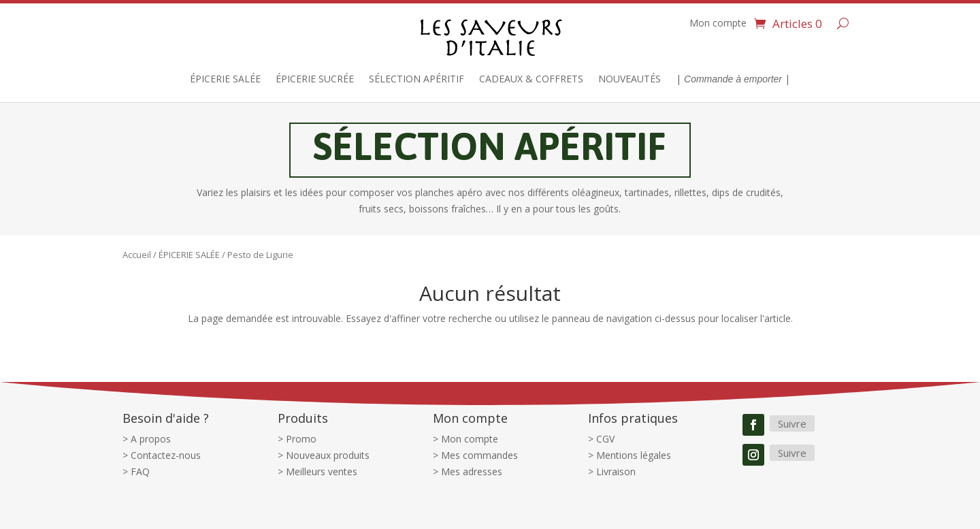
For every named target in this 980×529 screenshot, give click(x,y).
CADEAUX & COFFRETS (531, 80)
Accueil (137, 255)
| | (733, 80)
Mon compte (718, 24)
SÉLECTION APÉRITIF (416, 80)
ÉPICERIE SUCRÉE (315, 80)
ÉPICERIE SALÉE (225, 80)
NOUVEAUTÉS (630, 80)
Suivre (792, 423)
